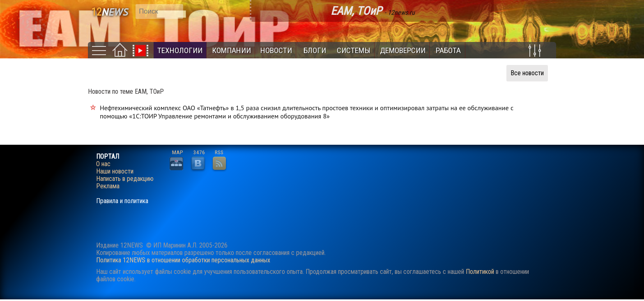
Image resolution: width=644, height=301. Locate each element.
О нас (103, 164)
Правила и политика (122, 201)
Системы (354, 50)
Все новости (527, 73)
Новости (276, 50)
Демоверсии (403, 50)
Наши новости (115, 171)
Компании (231, 50)
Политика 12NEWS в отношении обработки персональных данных (183, 260)
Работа (448, 50)
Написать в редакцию (125, 179)
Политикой (480, 272)
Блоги (315, 50)
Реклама (108, 186)
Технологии (180, 50)
